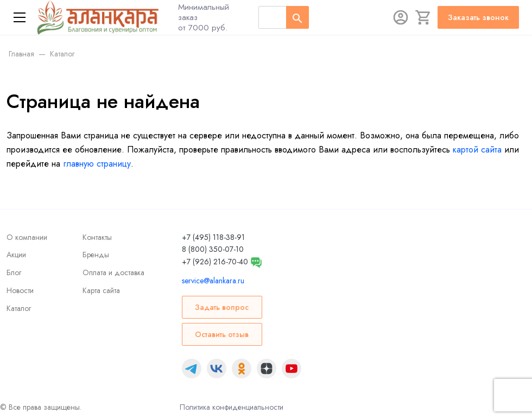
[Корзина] (423, 17)
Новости (20, 290)
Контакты (97, 237)
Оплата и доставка (113, 272)
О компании (27, 237)
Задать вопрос (222, 307)
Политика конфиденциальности (232, 407)
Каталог (19, 308)
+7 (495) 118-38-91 (213, 237)
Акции (16, 255)
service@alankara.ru (213, 281)
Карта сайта (101, 290)
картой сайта (477, 150)
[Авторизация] (401, 17)
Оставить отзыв (222, 334)
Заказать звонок (478, 17)
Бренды (96, 255)
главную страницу (97, 164)
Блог (14, 272)
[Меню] (20, 17)
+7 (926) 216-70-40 (215, 262)
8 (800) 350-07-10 (213, 249)
